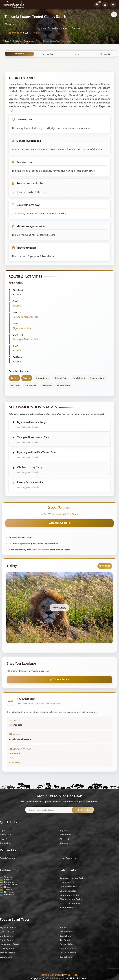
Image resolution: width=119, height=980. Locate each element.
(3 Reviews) (35, 33)
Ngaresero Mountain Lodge (32, 422)
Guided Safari (67, 945)
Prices (77, 54)
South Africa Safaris (32, 41)
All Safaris (17, 41)
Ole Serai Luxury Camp (30, 467)
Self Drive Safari (68, 953)
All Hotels (65, 839)
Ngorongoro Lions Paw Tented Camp (37, 452)
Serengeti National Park (26, 339)
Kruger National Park (71, 887)
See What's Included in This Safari (59, 514)
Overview (20, 54)
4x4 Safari (65, 941)
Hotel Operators (68, 859)
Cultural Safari (68, 949)
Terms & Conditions (51, 975)
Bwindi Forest (67, 908)
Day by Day (48, 54)
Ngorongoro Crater (23, 328)
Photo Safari (67, 928)
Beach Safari (67, 936)
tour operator (42, 550)
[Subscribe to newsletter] (82, 811)
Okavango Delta (68, 891)
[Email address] (59, 810)
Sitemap (64, 843)
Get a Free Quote (59, 523)
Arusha (17, 306)
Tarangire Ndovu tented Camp (34, 437)
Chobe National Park (71, 900)
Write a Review (60, 680)
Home (7, 41)
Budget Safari (67, 957)
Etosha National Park (71, 904)
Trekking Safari (68, 932)
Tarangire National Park (26, 317)
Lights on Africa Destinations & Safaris (58, 28)
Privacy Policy (71, 975)
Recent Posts (67, 835)
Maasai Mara (67, 883)
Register (64, 831)
